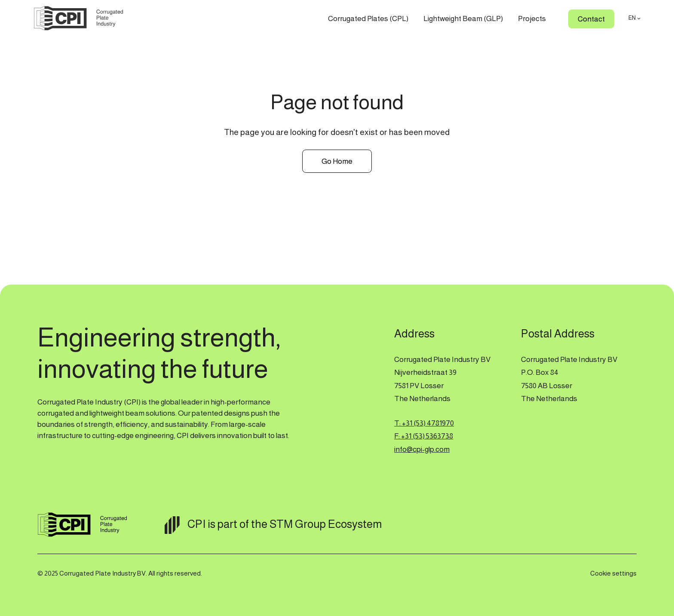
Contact (591, 19)
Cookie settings (613, 573)
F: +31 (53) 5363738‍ (424, 436)
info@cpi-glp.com (422, 449)
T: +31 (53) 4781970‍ (424, 423)
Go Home (337, 161)
